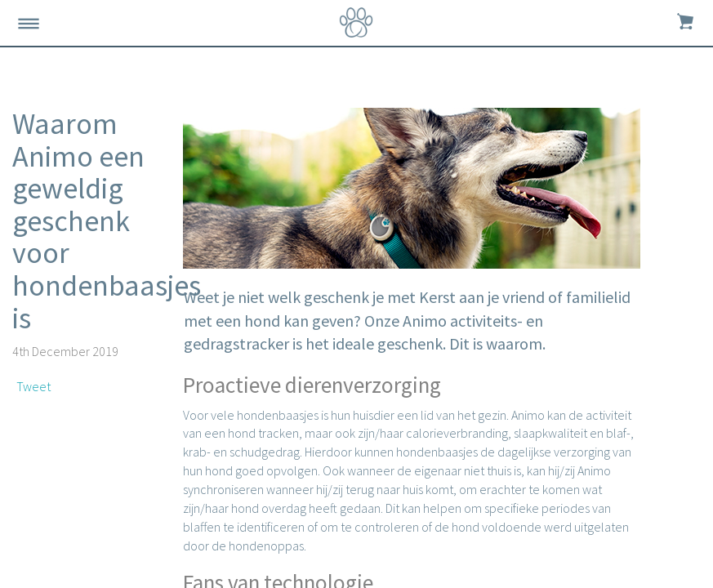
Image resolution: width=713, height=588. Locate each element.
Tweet (33, 386)
